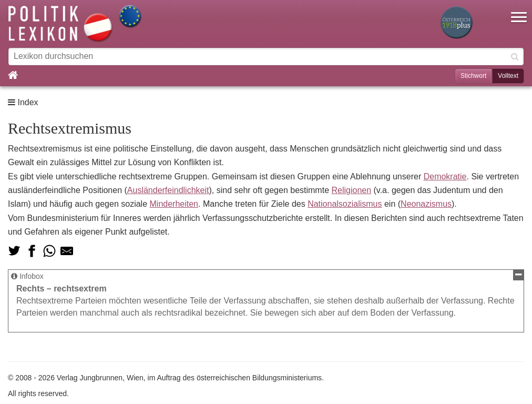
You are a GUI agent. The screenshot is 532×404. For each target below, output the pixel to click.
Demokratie (445, 176)
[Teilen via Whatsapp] (49, 251)
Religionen (351, 190)
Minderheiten (174, 204)
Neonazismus (426, 204)
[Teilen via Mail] (67, 251)
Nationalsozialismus (345, 204)
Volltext (508, 76)
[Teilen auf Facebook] (32, 251)
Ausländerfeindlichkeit (168, 190)
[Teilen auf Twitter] (14, 251)
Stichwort (473, 76)
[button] (519, 11)
